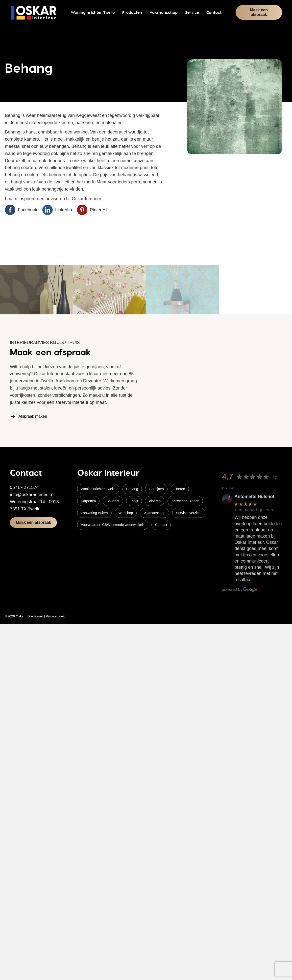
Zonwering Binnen (185, 501)
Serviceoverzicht (189, 513)
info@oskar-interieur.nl (32, 495)
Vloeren (155, 501)
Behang (132, 489)
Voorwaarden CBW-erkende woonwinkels (113, 525)
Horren (180, 489)
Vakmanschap (154, 513)
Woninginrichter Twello (98, 489)
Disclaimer (35, 616)
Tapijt (134, 501)
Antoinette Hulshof (254, 497)
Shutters (113, 501)
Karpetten (88, 501)
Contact (161, 525)
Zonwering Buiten (94, 513)
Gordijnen (156, 489)
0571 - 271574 (24, 487)
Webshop (126, 513)
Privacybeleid (56, 616)
